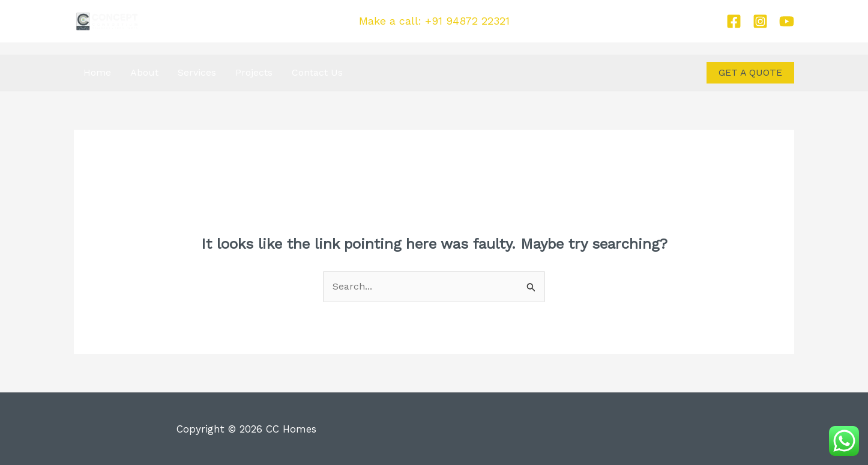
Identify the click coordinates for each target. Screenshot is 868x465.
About (144, 72)
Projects (254, 72)
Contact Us (317, 72)
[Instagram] (760, 21)
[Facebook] (734, 21)
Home (97, 72)
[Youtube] (787, 21)
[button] (750, 73)
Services (197, 72)
